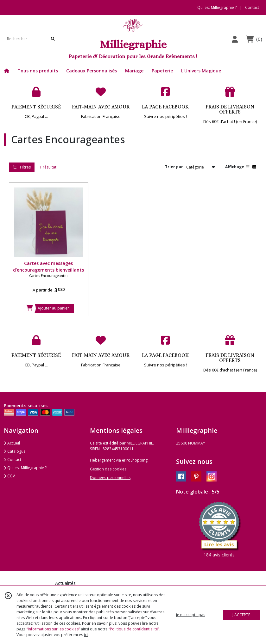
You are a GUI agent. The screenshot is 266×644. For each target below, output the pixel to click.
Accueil (12, 443)
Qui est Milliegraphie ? (25, 468)
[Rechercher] (53, 39)
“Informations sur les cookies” (53, 629)
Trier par (174, 167)
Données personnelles (110, 478)
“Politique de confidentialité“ (134, 629)
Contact (252, 7)
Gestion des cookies (108, 469)
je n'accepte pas (191, 615)
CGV (9, 476)
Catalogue (15, 451)
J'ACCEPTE (241, 615)
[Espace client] (235, 39)
